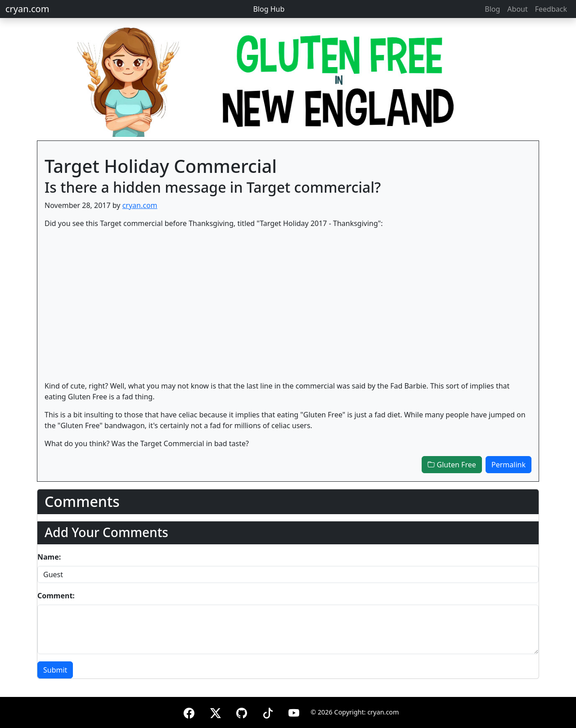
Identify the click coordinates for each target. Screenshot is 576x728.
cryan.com (27, 9)
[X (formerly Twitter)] (216, 712)
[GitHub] (242, 712)
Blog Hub (269, 9)
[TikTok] (268, 712)
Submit (55, 670)
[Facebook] (189, 712)
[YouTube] (294, 712)
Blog (492, 9)
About (517, 9)
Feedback (551, 9)
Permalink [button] (508, 465)
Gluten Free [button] (452, 465)
